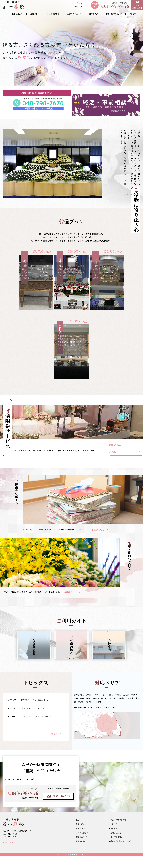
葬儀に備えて (17, 14)
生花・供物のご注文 (114, 14)
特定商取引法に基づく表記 (121, 853)
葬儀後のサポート (74, 14)
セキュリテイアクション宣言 (33, 720)
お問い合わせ (116, 844)
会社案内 (133, 14)
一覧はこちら (55, 746)
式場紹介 (113, 447)
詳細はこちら (115, 440)
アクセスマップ (79, 3)
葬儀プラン (35, 14)
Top (78, 831)
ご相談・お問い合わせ (58, 808)
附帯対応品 (94, 14)
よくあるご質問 (53, 14)
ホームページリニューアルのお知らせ (36, 728)
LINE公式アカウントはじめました (35, 712)
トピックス (78, 7)
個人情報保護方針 (117, 849)
